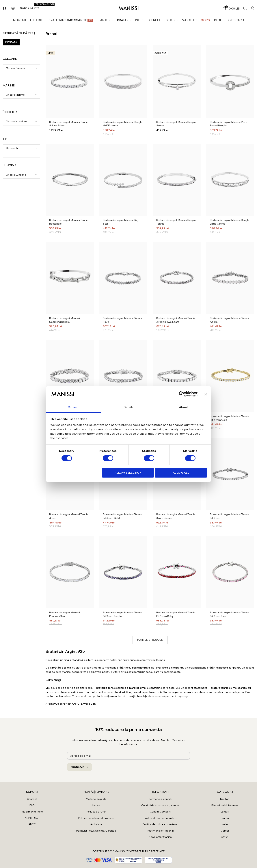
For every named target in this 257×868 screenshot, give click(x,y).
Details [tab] (129, 407)
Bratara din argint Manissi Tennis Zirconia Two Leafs (176, 320)
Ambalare (96, 824)
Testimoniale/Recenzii (160, 831)
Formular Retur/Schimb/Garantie (96, 831)
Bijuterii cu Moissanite (225, 805)
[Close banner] (206, 394)
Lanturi (225, 812)
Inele (225, 824)
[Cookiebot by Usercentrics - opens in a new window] (181, 394)
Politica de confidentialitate (160, 818)
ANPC (32, 824)
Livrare (96, 805)
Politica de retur (96, 812)
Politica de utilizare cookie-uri (161, 824)
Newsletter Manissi (160, 837)
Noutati (225, 799)
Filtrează (11, 42)
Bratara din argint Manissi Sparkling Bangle (65, 320)
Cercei (225, 831)
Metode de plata (96, 799)
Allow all (181, 473)
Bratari (225, 818)
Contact (32, 799)
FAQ (32, 805)
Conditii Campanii (161, 812)
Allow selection (128, 473)
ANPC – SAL (32, 818)
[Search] (245, 8)
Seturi (225, 837)
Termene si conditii (161, 799)
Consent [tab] (74, 407)
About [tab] (183, 407)
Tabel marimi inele (32, 812)
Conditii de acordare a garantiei (160, 805)
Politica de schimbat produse (96, 818)
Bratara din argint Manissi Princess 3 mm (65, 614)
